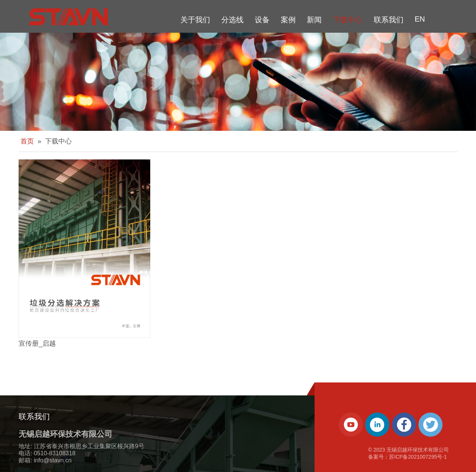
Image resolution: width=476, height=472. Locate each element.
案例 (288, 20)
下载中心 (348, 20)
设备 (262, 20)
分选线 (232, 20)
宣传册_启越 (37, 343)
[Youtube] (351, 425)
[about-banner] (238, 82)
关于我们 (195, 20)
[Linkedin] (377, 425)
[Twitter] (430, 425)
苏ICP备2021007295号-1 (418, 457)
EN (420, 19)
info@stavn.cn (53, 460)
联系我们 (389, 20)
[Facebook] (404, 425)
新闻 (314, 20)
